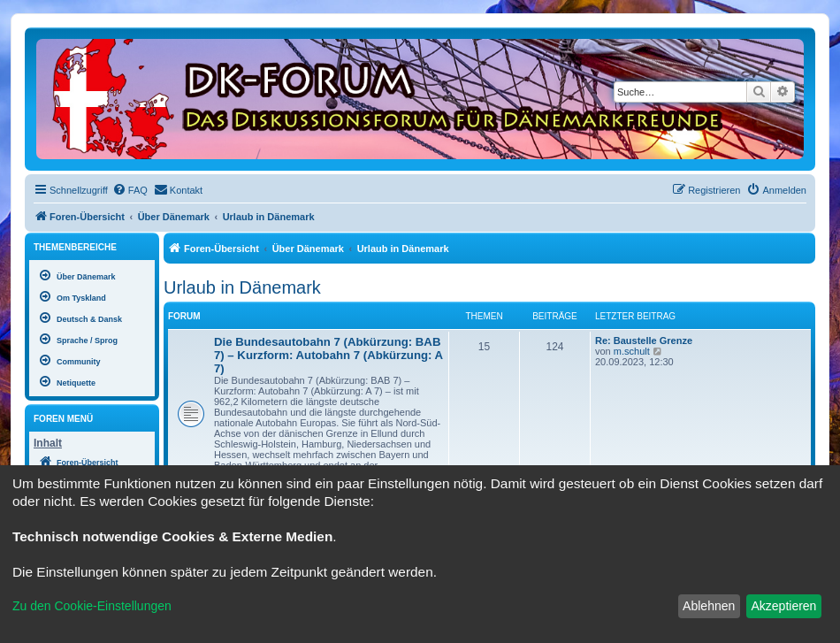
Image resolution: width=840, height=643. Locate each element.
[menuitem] (130, 190)
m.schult (632, 351)
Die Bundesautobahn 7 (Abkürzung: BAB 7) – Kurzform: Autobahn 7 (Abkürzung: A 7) (328, 355)
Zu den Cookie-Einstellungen (92, 606)
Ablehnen (709, 606)
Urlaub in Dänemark (242, 287)
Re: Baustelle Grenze (644, 341)
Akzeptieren (783, 606)
